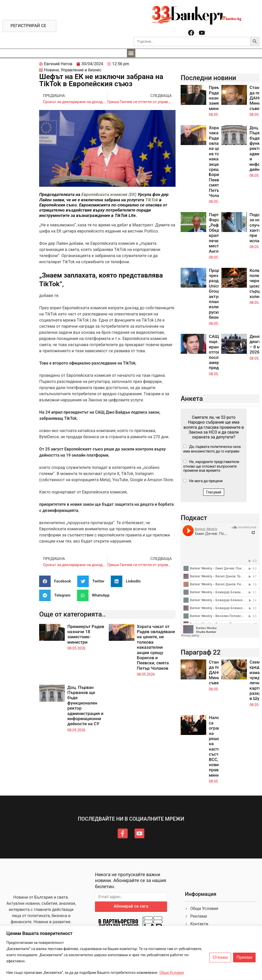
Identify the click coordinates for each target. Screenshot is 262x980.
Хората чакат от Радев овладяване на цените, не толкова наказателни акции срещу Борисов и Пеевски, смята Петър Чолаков (156, 647)
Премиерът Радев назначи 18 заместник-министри (86, 634)
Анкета (192, 399)
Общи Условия (172, 973)
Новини (51, 70)
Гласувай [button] (214, 492)
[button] (131, 53)
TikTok (152, 200)
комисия (119, 194)
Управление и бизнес (81, 70)
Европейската (96, 194)
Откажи (220, 957)
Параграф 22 (201, 652)
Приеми (244, 957)
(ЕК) (132, 194)
